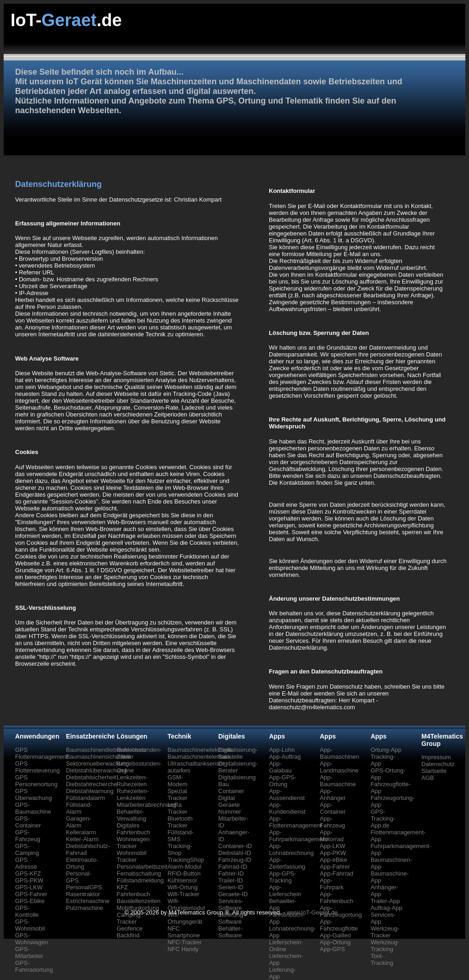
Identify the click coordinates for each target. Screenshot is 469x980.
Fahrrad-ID (233, 867)
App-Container (333, 808)
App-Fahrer (335, 867)
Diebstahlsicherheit (91, 777)
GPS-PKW (29, 880)
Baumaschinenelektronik (200, 750)
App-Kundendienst (287, 808)
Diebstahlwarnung (90, 791)
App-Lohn (282, 750)
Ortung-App (386, 750)
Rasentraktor (83, 894)
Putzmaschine (85, 908)
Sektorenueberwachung (97, 764)
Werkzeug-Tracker (385, 932)
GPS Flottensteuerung (38, 767)
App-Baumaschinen (339, 753)
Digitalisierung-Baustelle (238, 753)
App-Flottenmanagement (295, 822)
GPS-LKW (29, 887)
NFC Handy (183, 949)
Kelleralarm (81, 832)
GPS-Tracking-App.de (383, 818)
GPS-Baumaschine (33, 808)
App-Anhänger (333, 794)
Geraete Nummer (230, 808)
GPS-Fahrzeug (28, 836)
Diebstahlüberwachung (96, 770)
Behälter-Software (231, 932)
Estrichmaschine (88, 901)
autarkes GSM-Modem (179, 777)
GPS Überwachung (33, 794)
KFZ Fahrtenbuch (134, 891)
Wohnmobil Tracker (132, 856)
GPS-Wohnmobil (30, 925)
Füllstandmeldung (140, 880)
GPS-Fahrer (31, 894)
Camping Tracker (129, 918)
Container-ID (235, 846)
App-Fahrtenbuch (336, 898)
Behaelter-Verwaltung (131, 815)
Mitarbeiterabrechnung (147, 805)
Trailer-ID (231, 880)
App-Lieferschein (285, 891)
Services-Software (231, 904)
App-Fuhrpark (332, 884)
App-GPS (332, 949)
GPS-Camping (27, 849)
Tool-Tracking (382, 959)
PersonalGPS (84, 887)
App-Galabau (280, 767)
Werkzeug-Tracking (385, 946)
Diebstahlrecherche (92, 784)
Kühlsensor (183, 880)
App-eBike (333, 860)
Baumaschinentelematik (199, 757)
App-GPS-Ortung (282, 781)
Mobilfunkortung (138, 908)
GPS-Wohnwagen (32, 939)
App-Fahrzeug (332, 822)
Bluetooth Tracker (180, 822)
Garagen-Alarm (79, 822)
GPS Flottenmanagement (42, 753)
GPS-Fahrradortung (34, 966)
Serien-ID (231, 887)
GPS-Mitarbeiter (29, 953)
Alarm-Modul (185, 867)
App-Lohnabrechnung (291, 849)
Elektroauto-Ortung (82, 863)
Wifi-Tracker (184, 894)
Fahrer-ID (231, 873)
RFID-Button (184, 873)
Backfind (128, 935)
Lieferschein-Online (286, 946)
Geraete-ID (233, 894)
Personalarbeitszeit (142, 867)
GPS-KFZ (28, 873)
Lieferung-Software (232, 918)
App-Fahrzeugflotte (339, 925)
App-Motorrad (332, 836)
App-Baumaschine (338, 781)
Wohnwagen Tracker (133, 843)
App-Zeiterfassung (287, 863)
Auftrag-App (386, 908)
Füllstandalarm (85, 798)
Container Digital (231, 794)
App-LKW (333, 846)
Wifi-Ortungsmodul (186, 904)
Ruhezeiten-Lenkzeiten (133, 794)
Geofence (130, 928)
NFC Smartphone (184, 932)
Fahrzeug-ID (235, 860)
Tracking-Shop (180, 849)
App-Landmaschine (339, 767)
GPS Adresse (26, 863)
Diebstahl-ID (235, 853)
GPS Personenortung (36, 781)
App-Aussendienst (287, 794)
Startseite (434, 771)
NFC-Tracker (185, 942)
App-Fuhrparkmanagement (298, 836)
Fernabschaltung (139, 873)
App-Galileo (335, 935)
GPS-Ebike (30, 901)
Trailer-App (385, 901)
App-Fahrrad (336, 873)
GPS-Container (28, 822)
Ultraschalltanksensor (196, 764)
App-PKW (333, 853)
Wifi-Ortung (183, 887)
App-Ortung (335, 942)
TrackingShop (186, 860)
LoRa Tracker (178, 808)
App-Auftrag (285, 757)
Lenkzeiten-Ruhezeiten (132, 781)
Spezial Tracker (178, 794)
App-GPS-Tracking (282, 877)
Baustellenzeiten (139, 901)
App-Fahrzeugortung (341, 911)
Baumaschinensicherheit (98, 757)
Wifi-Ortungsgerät (185, 918)
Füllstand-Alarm (79, 808)
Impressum (436, 757)
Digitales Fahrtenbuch (134, 829)
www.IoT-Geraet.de (312, 912)
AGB (428, 778)
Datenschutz (438, 764)
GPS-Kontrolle (27, 911)
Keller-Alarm (82, 839)
